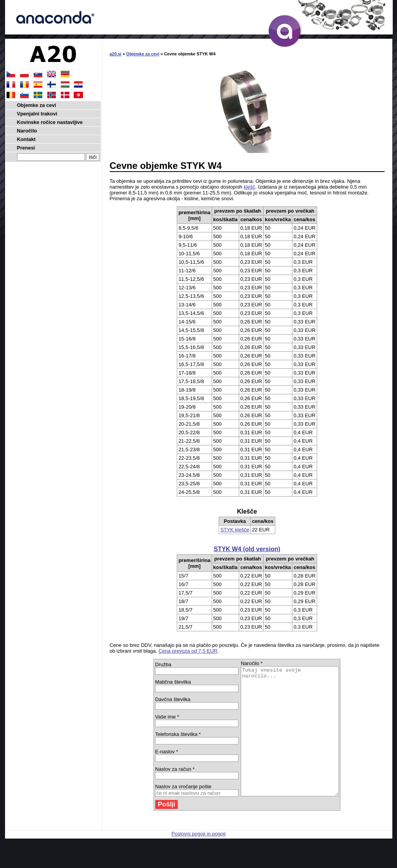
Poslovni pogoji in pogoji (198, 859)
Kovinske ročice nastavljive (50, 122)
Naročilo (27, 131)
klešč (250, 187)
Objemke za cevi (143, 54)
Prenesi (26, 148)
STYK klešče (235, 530)
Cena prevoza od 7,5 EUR (188, 651)
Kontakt (26, 139)
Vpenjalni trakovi (37, 114)
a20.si (116, 54)
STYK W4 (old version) (247, 549)
